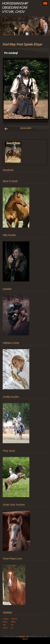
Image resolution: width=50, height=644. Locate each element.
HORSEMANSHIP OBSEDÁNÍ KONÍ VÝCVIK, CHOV (15, 7)
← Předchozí (6, 129)
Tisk (27, 637)
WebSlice (22, 637)
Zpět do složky (26, 128)
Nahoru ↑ (25, 639)
